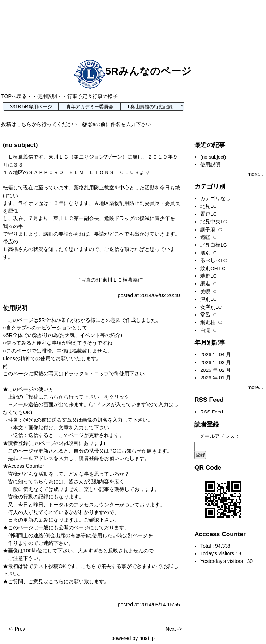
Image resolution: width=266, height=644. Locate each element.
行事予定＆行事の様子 (93, 96)
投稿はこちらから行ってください (39, 124)
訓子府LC (211, 230)
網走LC (208, 284)
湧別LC (208, 253)
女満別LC (211, 307)
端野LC (208, 276)
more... (255, 174)
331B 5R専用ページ (31, 107)
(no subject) (20, 145)
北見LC (208, 206)
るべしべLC (213, 260)
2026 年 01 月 (216, 378)
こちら (56, 581)
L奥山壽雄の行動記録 (150, 107)
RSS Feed (212, 412)
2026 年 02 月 (216, 370)
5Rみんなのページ (133, 71)
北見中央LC (213, 222)
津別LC (208, 299)
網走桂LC (211, 322)
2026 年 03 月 (216, 363)
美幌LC (208, 292)
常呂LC (208, 315)
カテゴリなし (215, 199)
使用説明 (47, 96)
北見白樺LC (213, 245)
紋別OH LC (213, 268)
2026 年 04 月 (216, 355)
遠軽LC (208, 237)
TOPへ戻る (14, 96)
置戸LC (208, 214)
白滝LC (208, 330)
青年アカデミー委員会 (90, 107)
